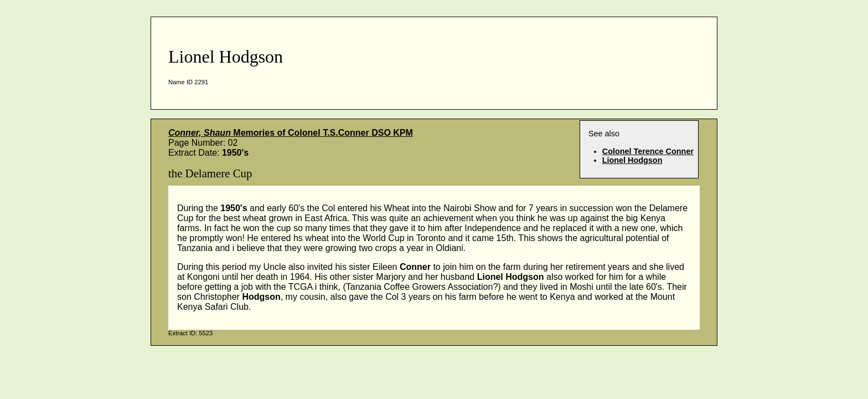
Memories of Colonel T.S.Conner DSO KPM (291, 133)
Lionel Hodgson (632, 160)
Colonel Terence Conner (648, 151)
